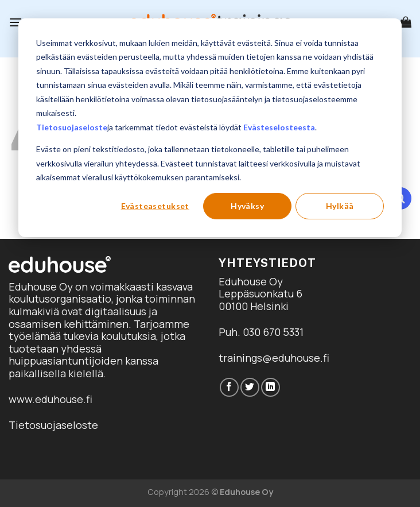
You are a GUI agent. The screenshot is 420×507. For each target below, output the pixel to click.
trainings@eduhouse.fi (274, 358)
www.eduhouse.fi (50, 399)
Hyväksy (247, 206)
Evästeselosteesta (279, 127)
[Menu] (15, 22)
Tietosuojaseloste (72, 127)
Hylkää (340, 206)
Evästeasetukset (155, 206)
